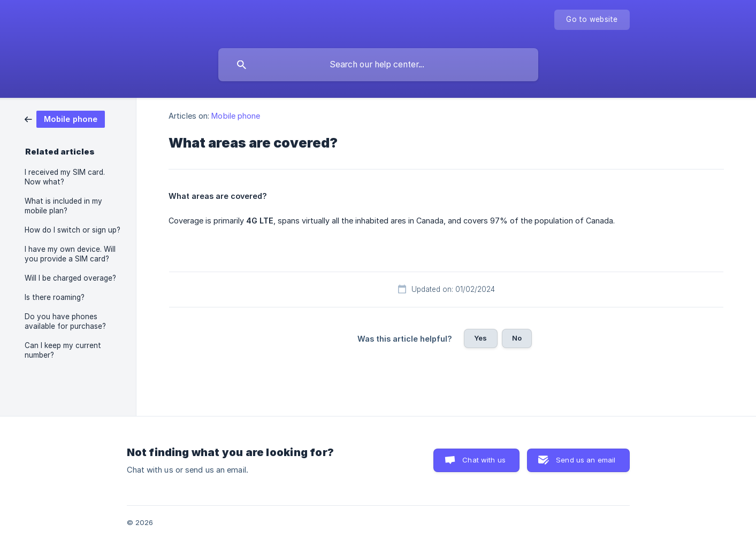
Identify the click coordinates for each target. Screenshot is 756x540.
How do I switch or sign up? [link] (72, 230)
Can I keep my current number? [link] (63, 350)
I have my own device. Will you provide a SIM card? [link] (70, 254)
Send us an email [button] (586, 460)
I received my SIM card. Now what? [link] (65, 177)
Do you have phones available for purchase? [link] (65, 321)
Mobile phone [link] (236, 116)
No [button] (517, 338)
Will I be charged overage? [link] (70, 278)
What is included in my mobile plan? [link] (63, 206)
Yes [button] (480, 338)
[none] (592, 20)
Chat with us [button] (484, 460)
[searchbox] (378, 65)
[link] (65, 118)
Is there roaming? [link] (55, 297)
